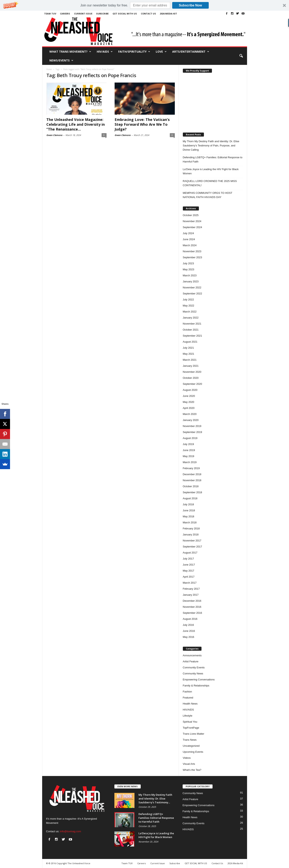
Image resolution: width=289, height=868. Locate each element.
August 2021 (190, 342)
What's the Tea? (192, 770)
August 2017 (190, 553)
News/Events (61, 60)
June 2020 (189, 396)
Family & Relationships (196, 686)
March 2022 (190, 312)
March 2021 (190, 360)
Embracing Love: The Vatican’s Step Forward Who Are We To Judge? (142, 124)
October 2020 (191, 378)
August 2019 (190, 438)
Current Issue (83, 14)
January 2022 (191, 318)
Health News (190, 704)
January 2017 (191, 595)
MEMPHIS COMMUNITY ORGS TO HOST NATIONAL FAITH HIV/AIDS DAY (208, 195)
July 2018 (188, 504)
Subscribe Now (190, 5)
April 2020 (189, 408)
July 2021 (188, 348)
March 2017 (190, 583)
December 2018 (192, 474)
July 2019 (188, 444)
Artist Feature (191, 661)
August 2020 (190, 390)
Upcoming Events (193, 752)
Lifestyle (188, 716)
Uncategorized (191, 746)
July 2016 (188, 625)
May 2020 (189, 402)
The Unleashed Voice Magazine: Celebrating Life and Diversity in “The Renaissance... (76, 124)
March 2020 (190, 414)
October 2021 (191, 330)
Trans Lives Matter (194, 734)
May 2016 (189, 637)
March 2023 (190, 275)
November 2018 (192, 480)
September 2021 (192, 336)
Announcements (192, 655)
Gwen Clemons (54, 135)
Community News (193, 673)
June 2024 (189, 239)
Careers (65, 14)
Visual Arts (189, 764)
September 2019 (192, 432)
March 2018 (190, 522)
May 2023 (189, 269)
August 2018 (190, 498)
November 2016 (192, 607)
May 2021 (189, 354)
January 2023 (191, 281)
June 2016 (189, 631)
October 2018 (191, 486)
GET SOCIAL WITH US (125, 14)
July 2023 (188, 263)
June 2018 (189, 510)
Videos (187, 758)
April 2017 (189, 577)
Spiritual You (190, 722)
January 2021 (191, 366)
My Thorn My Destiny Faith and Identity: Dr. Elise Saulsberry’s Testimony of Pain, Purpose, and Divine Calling (211, 146)
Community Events (194, 667)
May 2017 (189, 571)
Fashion (187, 692)
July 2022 (188, 300)
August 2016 (190, 619)
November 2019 (192, 426)
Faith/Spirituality (134, 52)
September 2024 (192, 227)
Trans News (190, 740)
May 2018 (189, 516)
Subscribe (102, 14)
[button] (144, 5)
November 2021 (192, 324)
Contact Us (148, 14)
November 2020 (192, 372)
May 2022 (189, 306)
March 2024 (190, 245)
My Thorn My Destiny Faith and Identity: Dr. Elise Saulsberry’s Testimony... (155, 799)
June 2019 (189, 450)
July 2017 (188, 559)
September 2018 (192, 492)
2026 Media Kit (168, 14)
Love (161, 52)
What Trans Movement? (70, 52)
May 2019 (189, 456)
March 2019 (190, 462)
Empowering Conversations (199, 680)
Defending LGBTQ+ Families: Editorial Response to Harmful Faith (213, 159)
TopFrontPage (191, 728)
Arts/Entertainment (191, 52)
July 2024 (188, 233)
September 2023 (192, 257)
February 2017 (191, 589)
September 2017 (192, 547)
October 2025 (191, 215)
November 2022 (192, 287)
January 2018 (191, 535)
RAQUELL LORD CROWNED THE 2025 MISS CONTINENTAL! (210, 183)
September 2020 (192, 384)
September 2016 (192, 613)
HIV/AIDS (105, 52)
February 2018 (191, 528)
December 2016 (192, 601)
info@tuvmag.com (71, 831)
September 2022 (192, 294)
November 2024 (192, 221)
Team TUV (50, 14)
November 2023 (192, 251)
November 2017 (192, 541)
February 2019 (191, 468)
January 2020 (191, 420)
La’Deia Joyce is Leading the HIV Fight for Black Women (211, 171)
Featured (188, 698)
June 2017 (189, 565)
